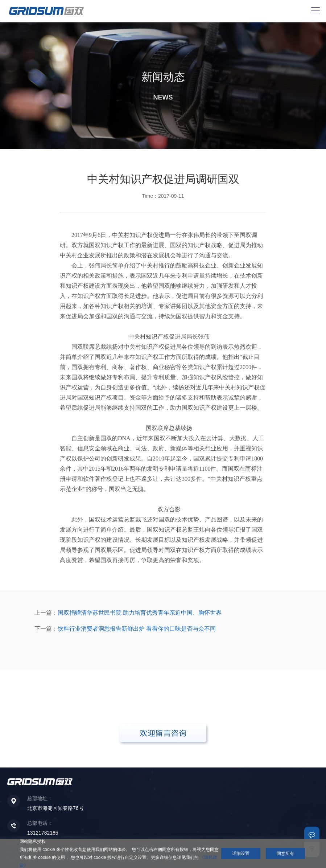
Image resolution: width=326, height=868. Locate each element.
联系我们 (312, 834)
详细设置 (241, 853)
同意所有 (285, 853)
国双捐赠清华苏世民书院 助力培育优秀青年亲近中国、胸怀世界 (140, 613)
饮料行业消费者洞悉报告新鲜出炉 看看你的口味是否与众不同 (137, 629)
